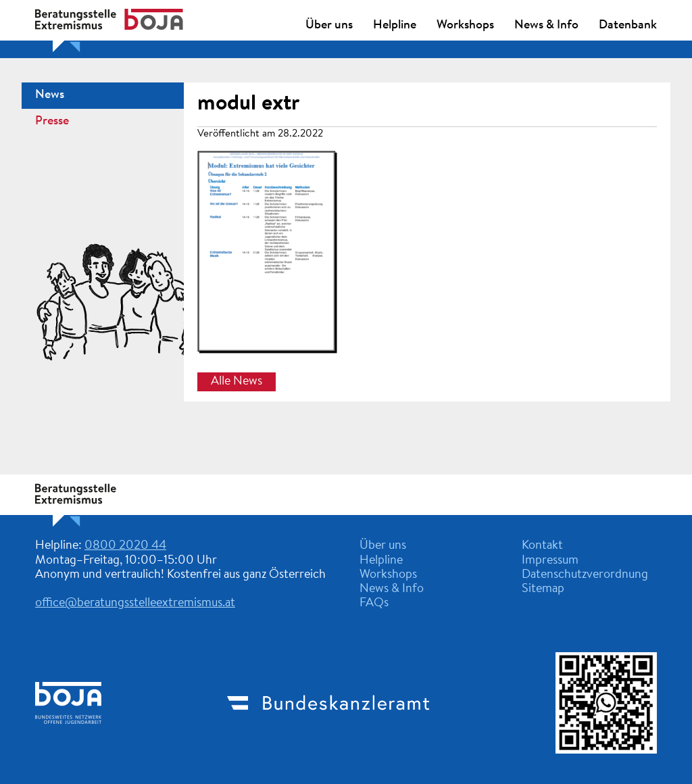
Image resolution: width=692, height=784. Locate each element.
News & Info (546, 26)
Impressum (550, 561)
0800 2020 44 (125, 546)
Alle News (237, 382)
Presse (52, 122)
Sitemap (543, 589)
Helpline (395, 26)
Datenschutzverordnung (585, 575)
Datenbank (628, 26)
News (50, 95)
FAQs (374, 604)
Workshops (465, 26)
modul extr (248, 104)
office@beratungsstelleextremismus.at (135, 604)
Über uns (329, 26)
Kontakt (542, 546)
